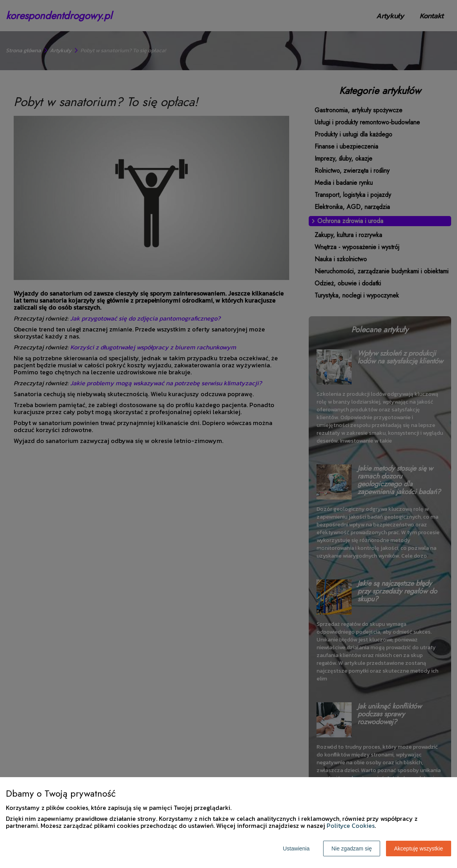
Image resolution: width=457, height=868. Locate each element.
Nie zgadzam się (352, 849)
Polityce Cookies (351, 825)
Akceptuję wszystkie (419, 849)
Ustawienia (296, 849)
